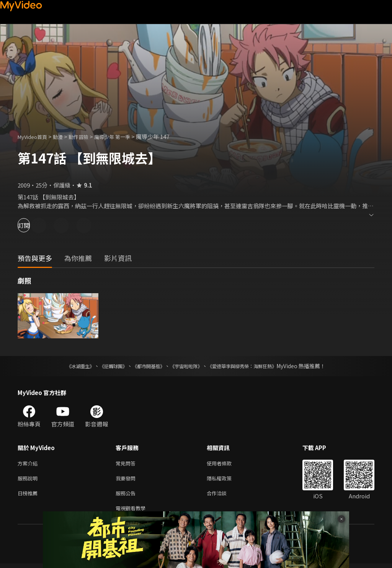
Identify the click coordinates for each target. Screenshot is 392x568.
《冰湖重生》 (67, 366)
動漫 (64, 136)
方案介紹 (29, 464)
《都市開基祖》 (145, 366)
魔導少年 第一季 (125, 136)
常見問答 (127, 464)
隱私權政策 (226, 480)
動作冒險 (87, 136)
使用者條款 (226, 464)
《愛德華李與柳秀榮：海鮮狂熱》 (252, 366)
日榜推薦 (29, 496)
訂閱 (33, 225)
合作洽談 (223, 496)
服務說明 (29, 480)
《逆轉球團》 (105, 366)
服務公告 (127, 496)
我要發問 (127, 480)
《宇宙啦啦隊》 (188, 366)
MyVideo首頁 (35, 136)
